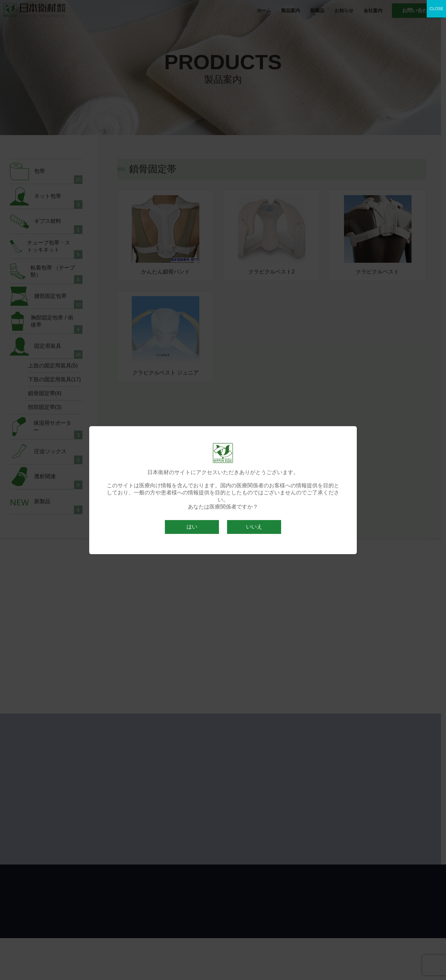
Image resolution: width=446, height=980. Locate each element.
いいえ (254, 527)
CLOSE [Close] (436, 9)
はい (192, 527)
